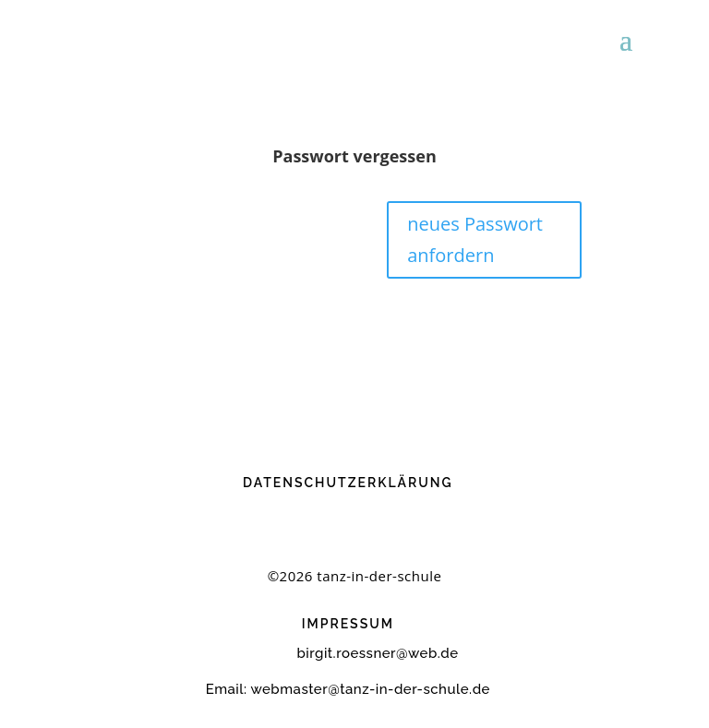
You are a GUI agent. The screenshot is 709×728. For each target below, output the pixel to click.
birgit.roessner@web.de (348, 653)
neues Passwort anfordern (475, 239)
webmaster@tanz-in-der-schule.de (370, 689)
